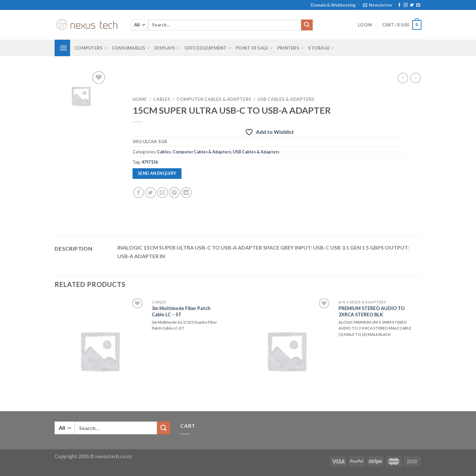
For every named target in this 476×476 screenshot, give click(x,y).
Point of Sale (254, 48)
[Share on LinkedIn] (186, 193)
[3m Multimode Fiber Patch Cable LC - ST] (100, 351)
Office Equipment (208, 48)
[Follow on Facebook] (399, 5)
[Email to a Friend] (162, 193)
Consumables (131, 48)
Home (140, 99)
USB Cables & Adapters (286, 99)
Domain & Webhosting (333, 5)
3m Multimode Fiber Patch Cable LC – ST (181, 311)
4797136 (150, 162)
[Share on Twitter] (151, 193)
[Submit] (307, 25)
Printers (291, 48)
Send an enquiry (157, 173)
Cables (162, 99)
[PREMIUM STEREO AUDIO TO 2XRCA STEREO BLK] (286, 351)
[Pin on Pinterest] (174, 193)
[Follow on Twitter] (412, 5)
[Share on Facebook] (139, 193)
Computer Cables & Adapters (214, 99)
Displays (167, 48)
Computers (91, 48)
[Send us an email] (418, 5)
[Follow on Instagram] (406, 5)
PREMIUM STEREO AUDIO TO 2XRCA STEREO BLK (372, 311)
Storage (321, 48)
